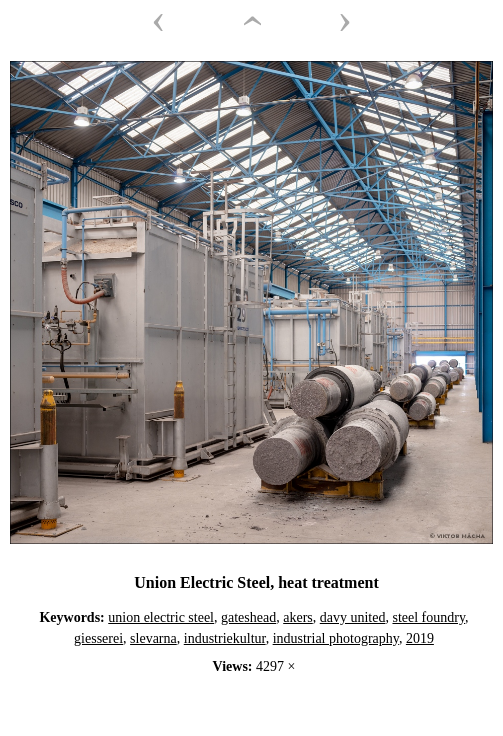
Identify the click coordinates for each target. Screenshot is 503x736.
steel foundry (428, 617)
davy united (353, 617)
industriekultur (225, 638)
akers (298, 617)
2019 (420, 638)
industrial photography (336, 638)
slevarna (153, 638)
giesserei (98, 638)
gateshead (248, 617)
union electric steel (161, 617)
